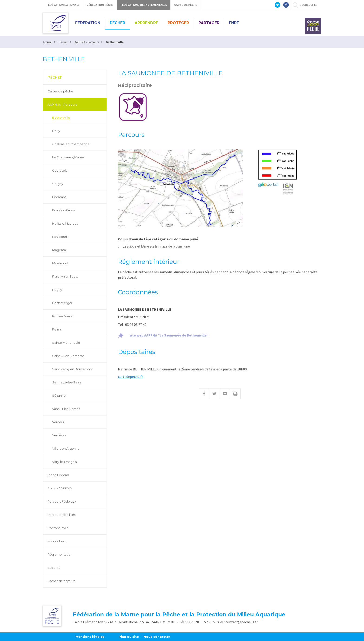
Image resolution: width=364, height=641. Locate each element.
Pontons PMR (58, 528)
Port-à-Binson (63, 316)
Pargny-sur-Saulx (65, 276)
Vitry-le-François (64, 462)
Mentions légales (90, 637)
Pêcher (117, 23)
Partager (209, 23)
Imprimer (235, 394)
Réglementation (60, 554)
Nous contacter (157, 637)
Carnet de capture (62, 581)
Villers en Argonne (66, 448)
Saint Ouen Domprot (68, 356)
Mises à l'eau (57, 541)
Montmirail (60, 263)
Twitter (214, 394)
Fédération (88, 23)
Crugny (58, 184)
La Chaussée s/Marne (68, 157)
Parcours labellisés (62, 515)
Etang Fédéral (58, 475)
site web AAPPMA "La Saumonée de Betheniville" (169, 335)
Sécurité (54, 568)
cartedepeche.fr (130, 376)
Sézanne (59, 396)
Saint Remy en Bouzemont (73, 369)
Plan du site (129, 637)
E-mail (225, 394)
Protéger (178, 23)
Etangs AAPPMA (60, 488)
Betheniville (61, 118)
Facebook (204, 394)
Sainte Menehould (66, 343)
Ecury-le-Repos (64, 210)
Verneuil (58, 422)
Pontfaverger (62, 303)
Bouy (56, 131)
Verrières (59, 435)
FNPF (234, 23)
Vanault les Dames (66, 409)
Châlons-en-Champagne (71, 144)
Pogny (57, 290)
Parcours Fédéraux (62, 501)
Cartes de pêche (60, 91)
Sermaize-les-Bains (67, 382)
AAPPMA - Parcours (62, 105)
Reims (57, 329)
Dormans (59, 197)
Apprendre (146, 23)
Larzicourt (60, 237)
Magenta (59, 250)
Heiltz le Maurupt (65, 223)
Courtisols (60, 170)
